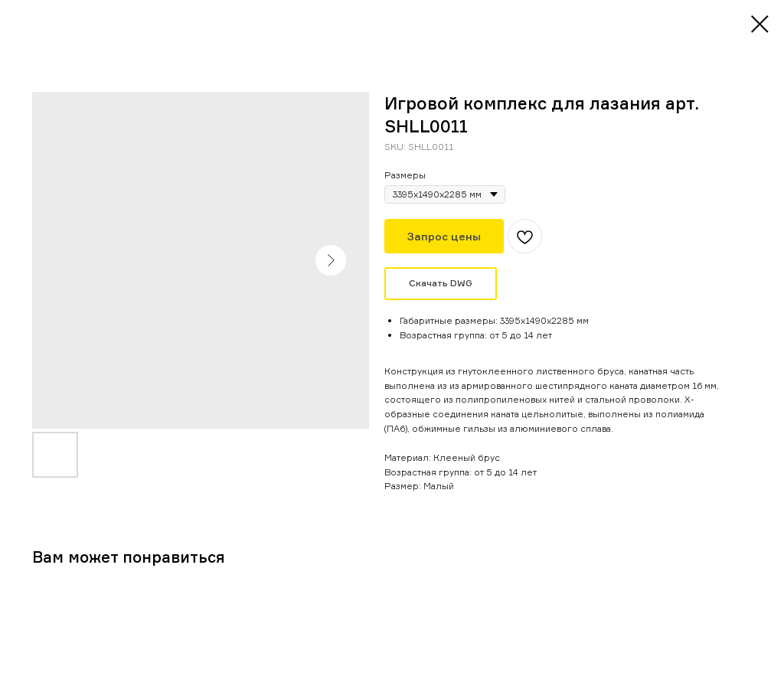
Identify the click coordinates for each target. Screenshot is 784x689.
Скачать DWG (441, 283)
